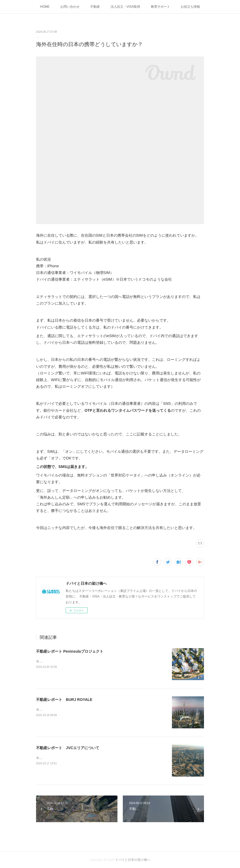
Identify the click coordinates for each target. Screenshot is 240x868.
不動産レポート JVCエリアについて (68, 748)
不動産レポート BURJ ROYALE (64, 700)
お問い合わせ (70, 7)
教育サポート (160, 7)
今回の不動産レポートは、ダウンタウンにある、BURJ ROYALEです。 (87, 710)
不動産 (95, 7)
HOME (45, 7)
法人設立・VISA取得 (125, 7)
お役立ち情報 (190, 7)
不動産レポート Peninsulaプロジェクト (70, 651)
